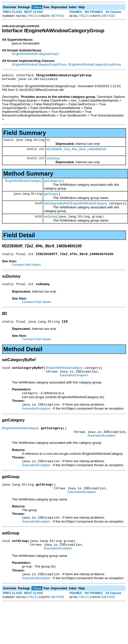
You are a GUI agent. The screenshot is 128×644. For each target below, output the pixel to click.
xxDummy (53, 160)
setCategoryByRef (56, 207)
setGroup (50, 221)
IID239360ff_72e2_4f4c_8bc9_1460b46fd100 (76, 151)
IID (48, 142)
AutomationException (74, 384)
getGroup (50, 197)
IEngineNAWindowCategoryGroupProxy (94, 65)
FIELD (33, 16)
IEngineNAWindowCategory (23, 183)
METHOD (58, 16)
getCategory (52, 183)
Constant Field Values (26, 270)
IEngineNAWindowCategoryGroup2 (35, 54)
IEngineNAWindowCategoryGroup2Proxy (39, 65)
